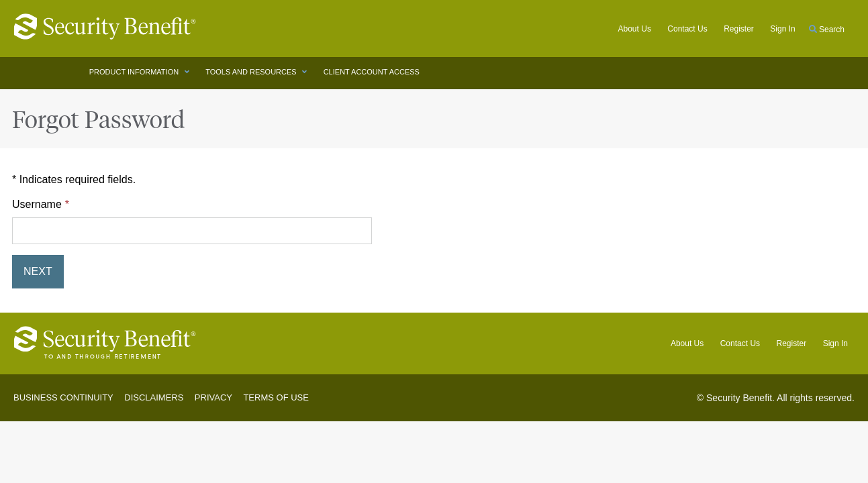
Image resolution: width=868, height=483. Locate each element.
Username (37, 204)
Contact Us (687, 29)
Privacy (213, 397)
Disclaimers (154, 397)
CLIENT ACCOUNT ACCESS (373, 72)
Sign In (835, 343)
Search (827, 30)
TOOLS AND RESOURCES (252, 72)
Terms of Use (276, 397)
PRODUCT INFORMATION (135, 72)
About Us (635, 29)
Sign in (782, 29)
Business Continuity (63, 397)
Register (739, 29)
